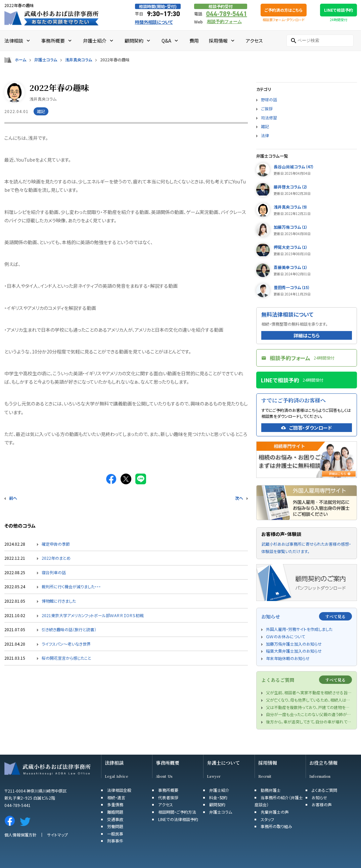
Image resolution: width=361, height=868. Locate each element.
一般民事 (115, 834)
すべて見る (335, 616)
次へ (239, 498)
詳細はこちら (307, 335)
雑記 (265, 126)
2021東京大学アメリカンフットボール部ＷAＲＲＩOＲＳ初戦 (93, 615)
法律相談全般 (119, 790)
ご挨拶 (267, 108)
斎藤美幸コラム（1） (291, 267)
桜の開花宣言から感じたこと (66, 658)
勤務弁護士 (271, 790)
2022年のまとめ (56, 558)
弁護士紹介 (219, 790)
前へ (13, 498)
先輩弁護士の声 (275, 812)
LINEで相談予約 (339, 10)
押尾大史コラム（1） (291, 247)
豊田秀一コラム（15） (292, 287)
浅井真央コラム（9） (291, 207)
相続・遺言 (116, 797)
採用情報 (268, 763)
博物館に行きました (59, 601)
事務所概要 (168, 763)
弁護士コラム (46, 60)
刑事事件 (115, 841)
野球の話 (269, 99)
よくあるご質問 (324, 790)
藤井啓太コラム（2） (291, 187)
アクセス (166, 804)
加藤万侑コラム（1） (291, 227)
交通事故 (115, 819)
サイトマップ (57, 835)
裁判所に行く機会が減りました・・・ (71, 586)
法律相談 (114, 763)
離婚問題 (115, 812)
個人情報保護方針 (20, 835)
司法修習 (269, 118)
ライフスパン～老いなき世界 (66, 644)
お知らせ (319, 797)
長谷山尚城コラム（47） (294, 167)
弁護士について (223, 763)
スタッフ (267, 819)
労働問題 (115, 826)
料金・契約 (218, 797)
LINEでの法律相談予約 (178, 819)
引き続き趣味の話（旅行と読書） (69, 629)
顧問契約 (217, 804)
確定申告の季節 (56, 544)
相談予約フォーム (224, 22)
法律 (265, 135)
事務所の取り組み (276, 826)
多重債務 (115, 804)
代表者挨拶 (168, 797)
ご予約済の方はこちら (284, 10)
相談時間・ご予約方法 (177, 812)
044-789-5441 (227, 14)
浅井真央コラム (79, 60)
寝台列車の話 (54, 572)
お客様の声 (322, 804)
